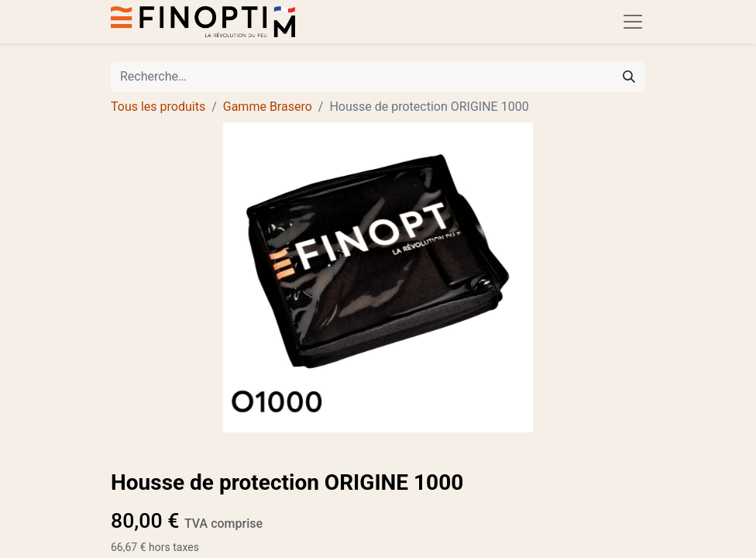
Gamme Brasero (268, 107)
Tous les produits (158, 107)
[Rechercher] (629, 77)
